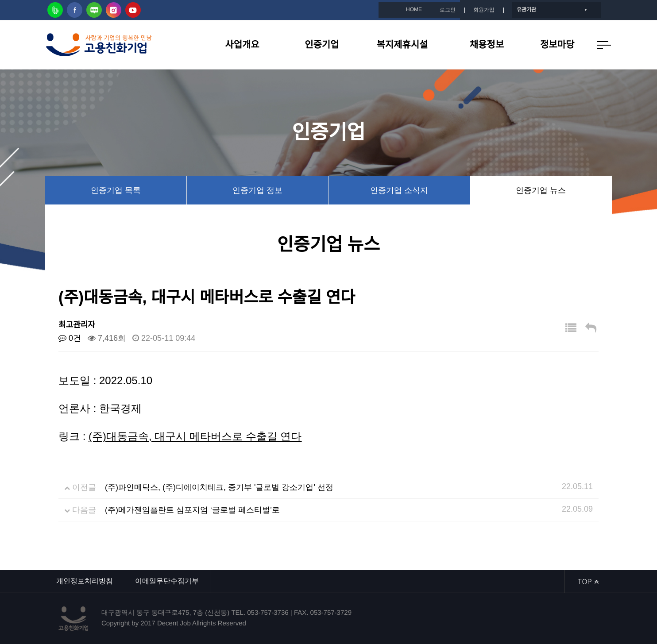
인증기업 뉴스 (541, 190)
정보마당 (557, 44)
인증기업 (322, 44)
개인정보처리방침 (85, 581)
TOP (588, 581)
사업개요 (242, 44)
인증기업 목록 (116, 190)
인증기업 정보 (257, 190)
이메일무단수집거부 (167, 581)
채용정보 (487, 44)
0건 (70, 338)
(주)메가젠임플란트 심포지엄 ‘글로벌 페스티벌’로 (192, 510)
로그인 (448, 10)
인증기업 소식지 (399, 190)
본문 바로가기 (0, 0)
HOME (414, 9)
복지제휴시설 (402, 44)
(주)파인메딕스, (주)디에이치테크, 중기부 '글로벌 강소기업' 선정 (219, 487)
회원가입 (484, 10)
